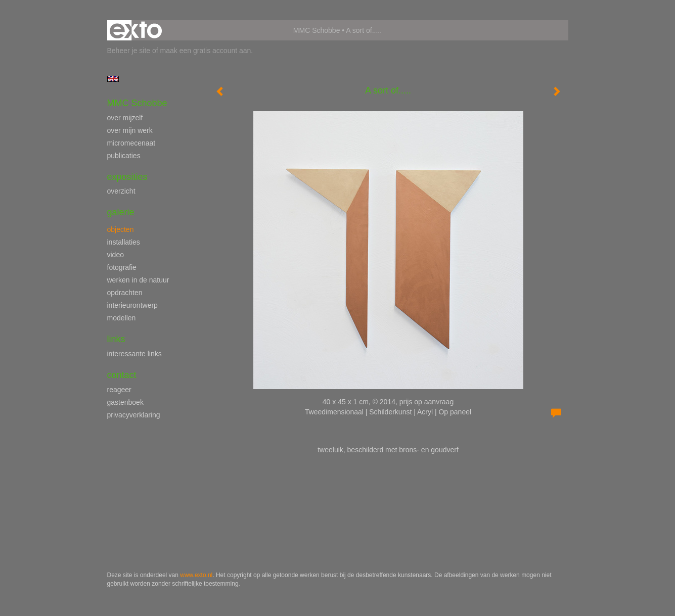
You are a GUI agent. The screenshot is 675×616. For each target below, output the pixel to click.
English (113, 79)
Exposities (127, 177)
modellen (122, 318)
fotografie (122, 267)
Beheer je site (129, 51)
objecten (121, 229)
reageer (119, 390)
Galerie (121, 212)
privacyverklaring (134, 415)
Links (116, 339)
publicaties (124, 156)
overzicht (121, 191)
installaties (124, 242)
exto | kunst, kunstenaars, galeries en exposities (136, 30)
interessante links (134, 354)
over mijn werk (130, 130)
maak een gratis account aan (206, 51)
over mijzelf (125, 118)
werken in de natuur (138, 280)
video (116, 255)
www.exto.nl (196, 575)
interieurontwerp (132, 305)
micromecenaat (131, 143)
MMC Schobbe (317, 30)
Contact (122, 375)
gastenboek (125, 402)
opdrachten (125, 293)
